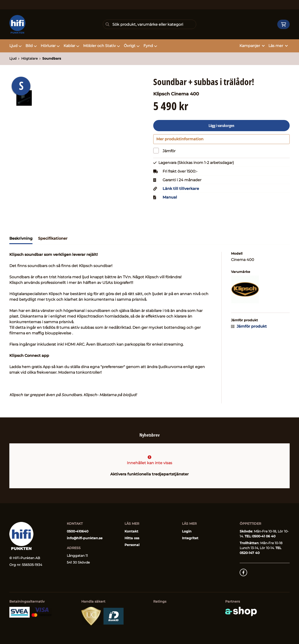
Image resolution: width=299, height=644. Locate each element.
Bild (31, 46)
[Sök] (149, 24)
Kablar (71, 46)
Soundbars (52, 58)
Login (187, 531)
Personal (132, 545)
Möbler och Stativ (102, 46)
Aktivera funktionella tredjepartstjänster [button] (149, 474)
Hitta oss (132, 538)
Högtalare (29, 58)
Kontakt (131, 531)
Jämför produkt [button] (249, 329)
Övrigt (132, 46)
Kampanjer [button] (252, 46)
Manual (170, 200)
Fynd (150, 46)
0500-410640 (78, 531)
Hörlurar (50, 46)
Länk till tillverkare (181, 191)
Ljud (16, 46)
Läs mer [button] (278, 46)
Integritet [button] (190, 538)
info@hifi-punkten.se (85, 538)
